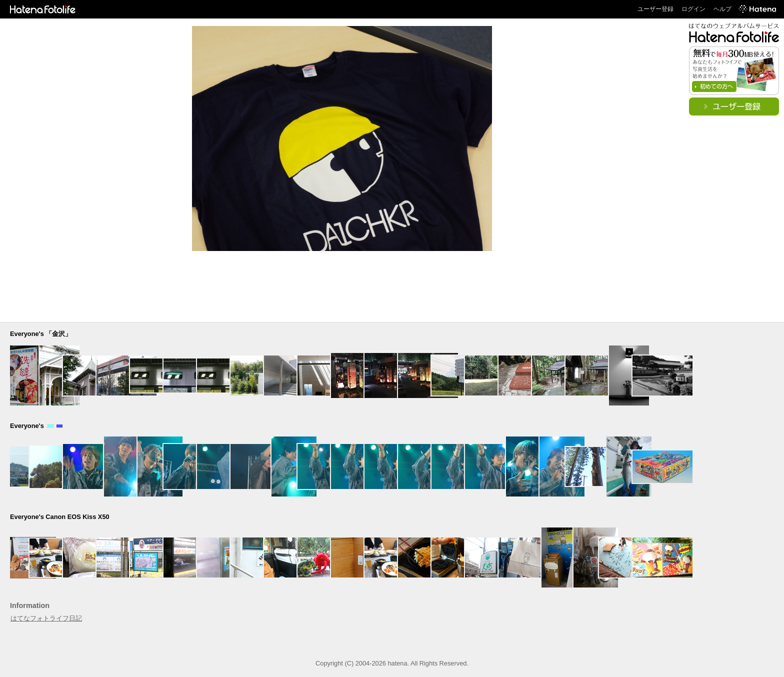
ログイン (693, 9)
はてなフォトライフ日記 (46, 618)
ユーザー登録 (655, 9)
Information (30, 605)
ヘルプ (722, 9)
